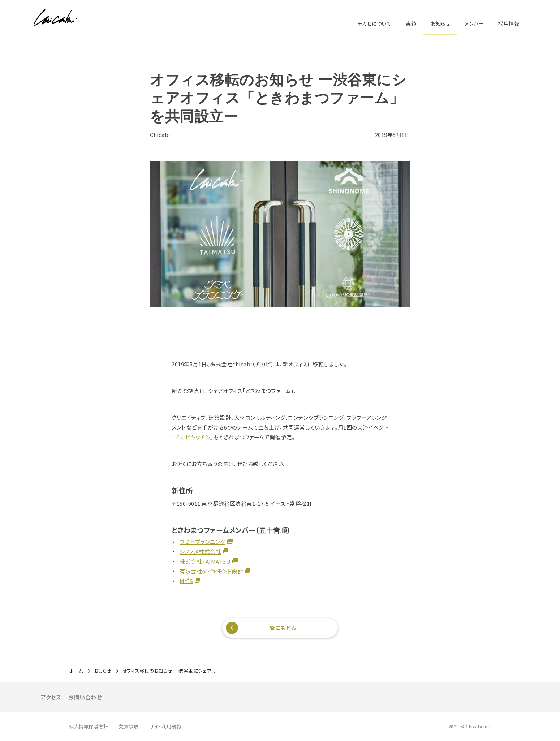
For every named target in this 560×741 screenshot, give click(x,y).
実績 (411, 23)
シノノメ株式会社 (200, 552)
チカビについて (374, 23)
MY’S (186, 581)
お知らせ (440, 23)
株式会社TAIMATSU (205, 561)
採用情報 (509, 23)
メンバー (474, 23)
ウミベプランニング (203, 542)
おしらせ (103, 671)
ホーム (76, 671)
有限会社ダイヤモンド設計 (211, 571)
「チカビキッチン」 (193, 437)
